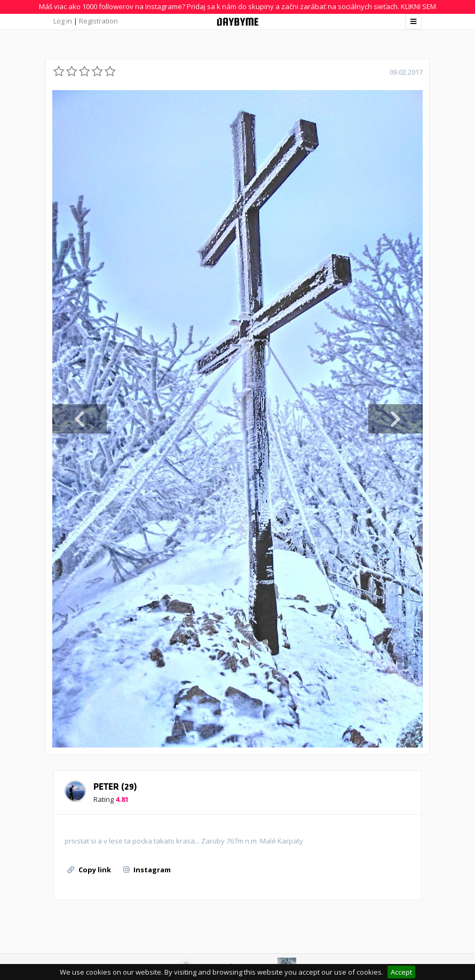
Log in (63, 21)
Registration (98, 21)
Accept (401, 972)
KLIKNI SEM (418, 6)
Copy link (89, 870)
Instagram (147, 870)
